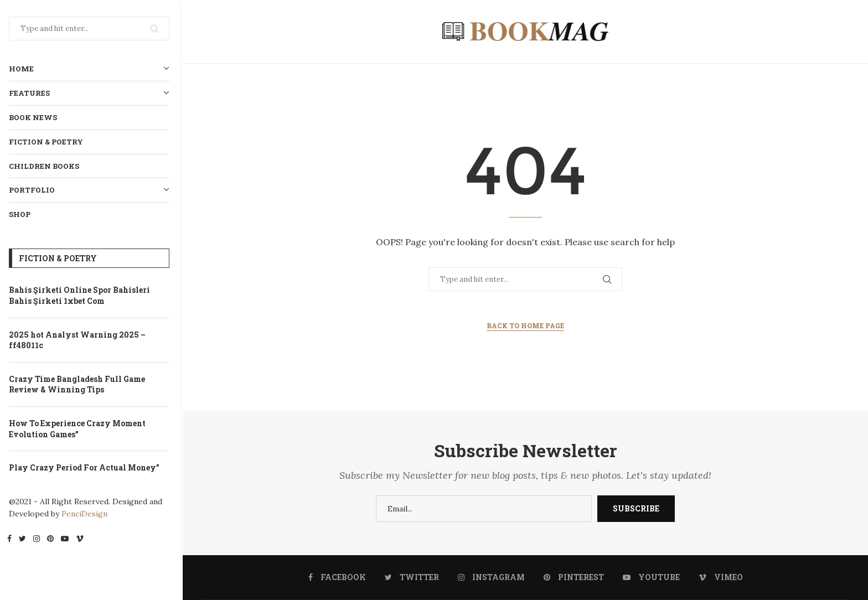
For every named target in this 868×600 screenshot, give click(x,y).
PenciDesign (87, 514)
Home (91, 69)
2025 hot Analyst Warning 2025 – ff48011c (79, 340)
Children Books (46, 166)
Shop (22, 214)
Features (91, 93)
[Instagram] (39, 540)
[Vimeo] (82, 540)
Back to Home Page (525, 325)
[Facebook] (12, 540)
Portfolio (91, 190)
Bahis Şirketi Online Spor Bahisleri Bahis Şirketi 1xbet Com (82, 295)
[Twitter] (25, 540)
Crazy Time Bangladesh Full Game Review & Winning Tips (79, 384)
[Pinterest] (53, 540)
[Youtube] (67, 540)
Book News (35, 117)
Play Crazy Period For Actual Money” (86, 467)
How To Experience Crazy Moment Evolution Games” (79, 429)
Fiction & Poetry (48, 142)
